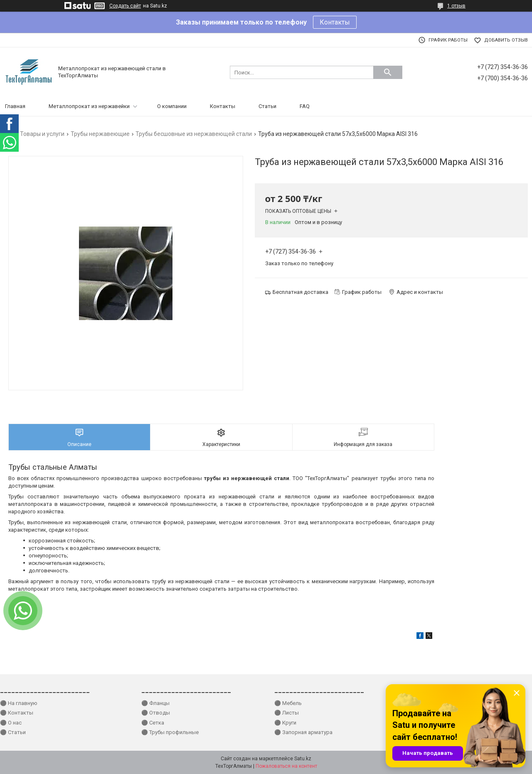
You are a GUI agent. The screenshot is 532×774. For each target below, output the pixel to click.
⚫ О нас (11, 723)
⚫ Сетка (153, 723)
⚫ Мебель (288, 703)
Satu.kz (303, 759)
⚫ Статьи (13, 732)
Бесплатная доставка (300, 292)
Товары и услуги (42, 134)
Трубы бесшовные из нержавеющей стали (194, 134)
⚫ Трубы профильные (170, 732)
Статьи (267, 106)
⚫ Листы (287, 713)
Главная (15, 106)
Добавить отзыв (506, 40)
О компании (172, 106)
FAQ (305, 106)
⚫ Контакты (17, 713)
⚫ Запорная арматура (303, 732)
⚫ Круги (285, 723)
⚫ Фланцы (155, 703)
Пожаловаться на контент (286, 766)
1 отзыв (456, 6)
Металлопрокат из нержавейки (89, 106)
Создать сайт (125, 6)
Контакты (335, 22)
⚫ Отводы (156, 713)
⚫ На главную (19, 703)
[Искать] (388, 72)
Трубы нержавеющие (100, 134)
